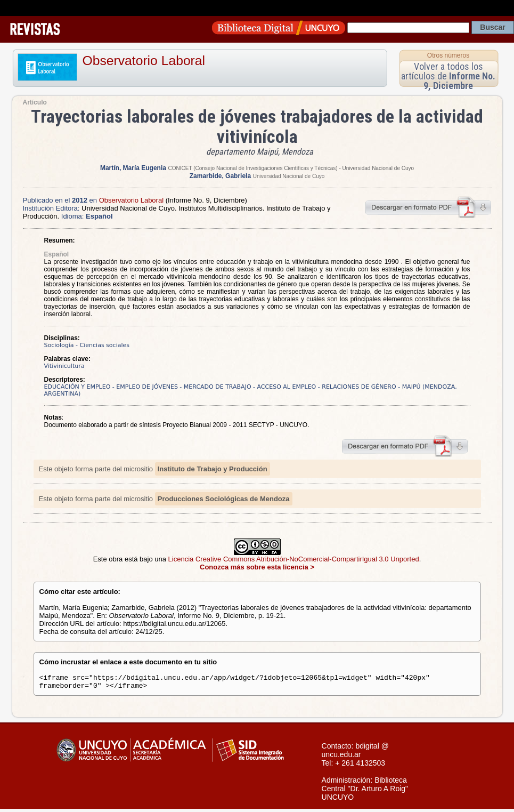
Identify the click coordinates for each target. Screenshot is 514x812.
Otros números (448, 55)
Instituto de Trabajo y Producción (213, 469)
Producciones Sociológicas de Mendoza (224, 499)
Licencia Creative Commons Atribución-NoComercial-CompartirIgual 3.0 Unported (294, 559)
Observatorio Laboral (144, 61)
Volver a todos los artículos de (448, 76)
